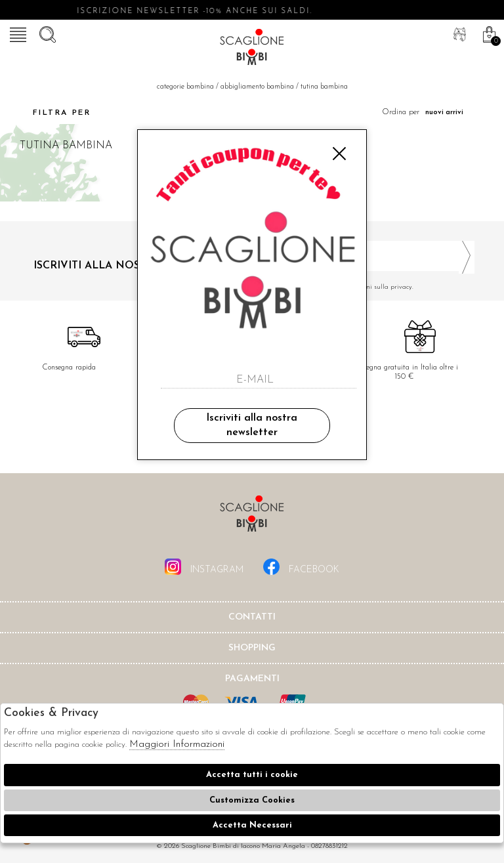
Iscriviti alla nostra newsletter (252, 425)
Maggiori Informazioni (177, 745)
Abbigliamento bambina (257, 87)
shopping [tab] (252, 648)
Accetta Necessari (252, 825)
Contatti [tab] (252, 617)
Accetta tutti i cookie (252, 775)
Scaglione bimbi (252, 49)
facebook (301, 567)
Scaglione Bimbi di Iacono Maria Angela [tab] (252, 517)
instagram (204, 567)
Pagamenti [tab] (252, 679)
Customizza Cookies (252, 800)
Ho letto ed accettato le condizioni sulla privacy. (368, 287)
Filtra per (50, 113)
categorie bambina (185, 87)
